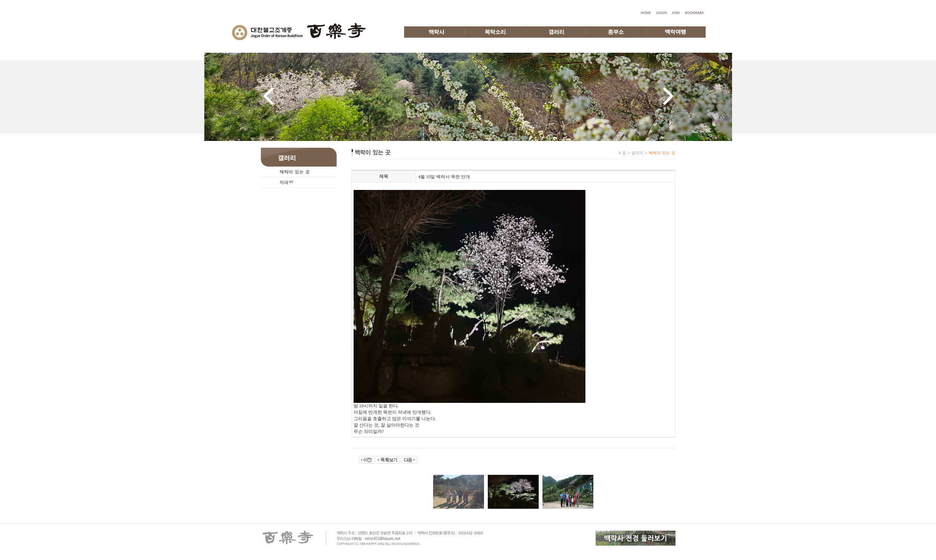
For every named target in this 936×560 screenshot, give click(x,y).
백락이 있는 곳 (295, 172)
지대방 (286, 182)
